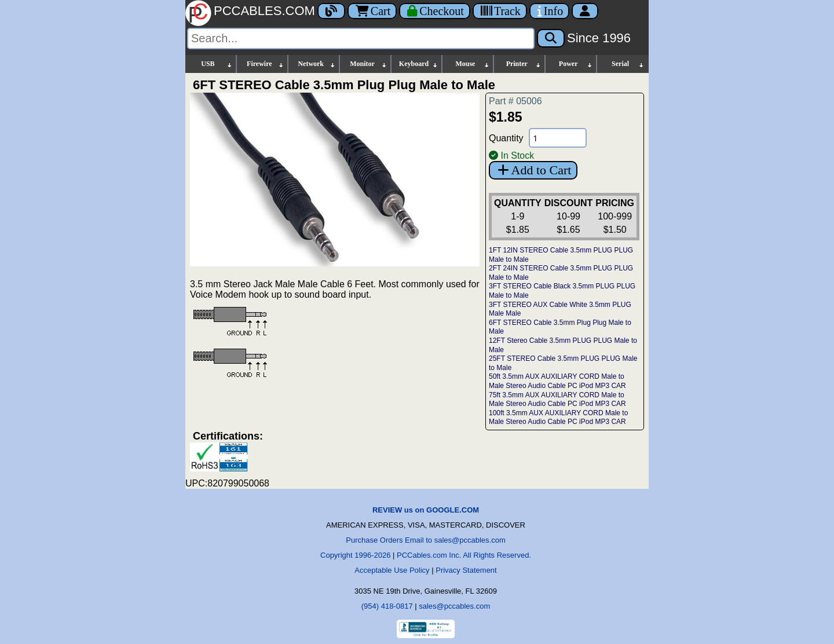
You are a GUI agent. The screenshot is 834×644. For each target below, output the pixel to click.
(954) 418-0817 (387, 606)
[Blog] (331, 11)
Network (317, 64)
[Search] (361, 39)
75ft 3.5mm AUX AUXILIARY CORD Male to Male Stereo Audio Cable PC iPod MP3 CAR (557, 400)
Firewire (266, 64)
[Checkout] (435, 11)
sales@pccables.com (454, 606)
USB (217, 64)
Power (576, 64)
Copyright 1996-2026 (355, 555)
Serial (628, 64)
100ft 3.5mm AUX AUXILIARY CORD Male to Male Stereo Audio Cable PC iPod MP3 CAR (558, 418)
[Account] (585, 11)
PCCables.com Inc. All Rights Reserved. (464, 555)
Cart (372, 11)
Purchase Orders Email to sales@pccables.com (425, 540)
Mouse (473, 64)
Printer (524, 64)
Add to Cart (533, 170)
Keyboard (419, 64)
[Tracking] (500, 11)
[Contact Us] (549, 11)
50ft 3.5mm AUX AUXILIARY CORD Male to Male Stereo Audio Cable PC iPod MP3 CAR (557, 381)
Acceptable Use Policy (392, 570)
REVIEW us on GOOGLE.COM (426, 510)
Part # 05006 (515, 101)
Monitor (368, 64)
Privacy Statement (466, 570)
